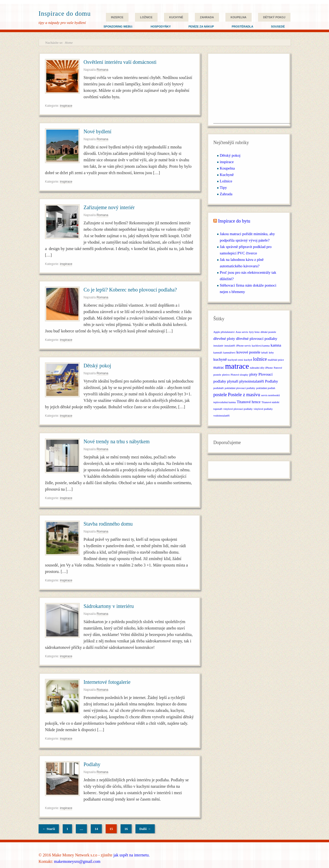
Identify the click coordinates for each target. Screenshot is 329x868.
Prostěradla (242, 26)
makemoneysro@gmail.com (77, 861)
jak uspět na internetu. (131, 855)
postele (220, 395)
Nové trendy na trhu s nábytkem (117, 441)
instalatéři (230, 346)
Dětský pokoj (274, 17)
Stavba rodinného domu (108, 524)
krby (271, 353)
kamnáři (218, 353)
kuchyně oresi (235, 360)
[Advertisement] (252, 91)
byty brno (254, 332)
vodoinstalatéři (221, 416)
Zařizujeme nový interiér (109, 207)
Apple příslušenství (224, 332)
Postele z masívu (244, 395)
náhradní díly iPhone (261, 368)
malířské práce (276, 360)
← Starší (49, 829)
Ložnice (146, 17)
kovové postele (248, 352)
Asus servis (242, 332)
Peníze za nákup (201, 26)
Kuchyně (176, 17)
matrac (219, 367)
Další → (145, 829)
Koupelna (239, 17)
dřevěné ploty (224, 338)
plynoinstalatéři (252, 381)
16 (126, 829)
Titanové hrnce (249, 402)
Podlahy (92, 764)
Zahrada (207, 17)
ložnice (260, 359)
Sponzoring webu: (118, 26)
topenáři (218, 409)
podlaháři (218, 388)
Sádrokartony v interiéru (109, 606)
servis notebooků (271, 395)
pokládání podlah (266, 388)
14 (96, 829)
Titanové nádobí (270, 402)
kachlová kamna (261, 346)
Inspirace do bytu (234, 221)
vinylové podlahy (263, 409)
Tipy (223, 188)
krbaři (265, 353)
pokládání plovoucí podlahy (240, 388)
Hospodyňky (161, 26)
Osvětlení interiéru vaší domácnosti (120, 62)
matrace (237, 366)
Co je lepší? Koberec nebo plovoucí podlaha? (130, 290)
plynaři (233, 381)
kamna (276, 345)
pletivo (226, 375)
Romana (102, 70)
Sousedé (278, 26)
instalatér (218, 346)
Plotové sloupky (239, 375)
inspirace (66, 106)
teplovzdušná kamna (225, 402)
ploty (253, 374)
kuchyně (220, 359)
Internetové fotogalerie (107, 682)
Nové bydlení (97, 131)
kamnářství (229, 353)
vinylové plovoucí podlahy (238, 409)
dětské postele (268, 332)
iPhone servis (244, 346)
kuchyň (248, 360)
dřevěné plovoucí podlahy (257, 338)
